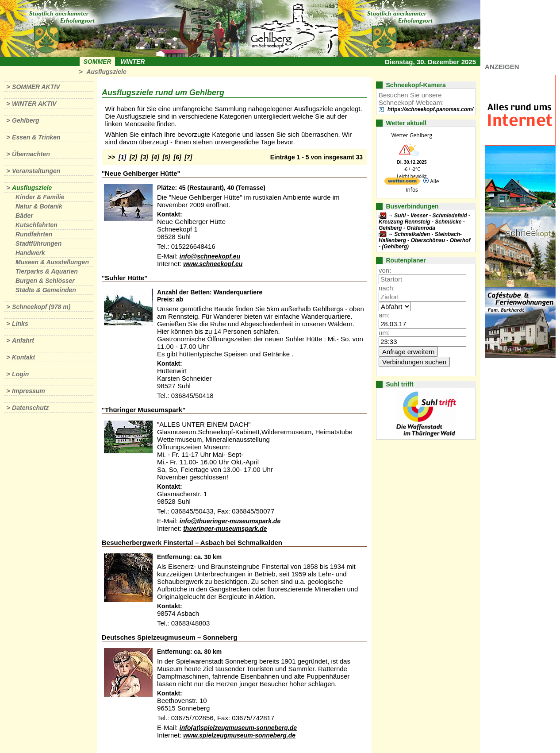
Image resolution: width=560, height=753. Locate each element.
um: (384, 333)
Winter (132, 62)
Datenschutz (30, 408)
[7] (188, 157)
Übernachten (31, 154)
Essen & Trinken (36, 137)
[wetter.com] (402, 183)
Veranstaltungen (36, 171)
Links (20, 324)
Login (20, 374)
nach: (387, 288)
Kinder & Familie (40, 197)
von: (385, 270)
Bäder (24, 216)
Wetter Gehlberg (412, 135)
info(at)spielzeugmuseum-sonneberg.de (238, 728)
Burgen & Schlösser (45, 281)
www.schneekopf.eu (213, 264)
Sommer (98, 62)
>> (111, 157)
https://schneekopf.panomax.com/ (430, 109)
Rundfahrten (34, 234)
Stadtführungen (38, 243)
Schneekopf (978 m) (41, 307)
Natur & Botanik (39, 206)
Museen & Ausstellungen (52, 262)
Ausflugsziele (106, 72)
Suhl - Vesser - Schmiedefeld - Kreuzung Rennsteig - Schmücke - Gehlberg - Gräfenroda (424, 222)
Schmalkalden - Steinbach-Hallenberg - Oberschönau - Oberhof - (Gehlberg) (424, 240)
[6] (178, 157)
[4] (155, 157)
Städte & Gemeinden (46, 290)
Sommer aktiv (36, 87)
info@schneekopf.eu (210, 256)
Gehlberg (25, 120)
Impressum (29, 391)
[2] (133, 157)
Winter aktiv (34, 104)
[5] (167, 157)
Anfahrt (23, 340)
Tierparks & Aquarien (47, 271)
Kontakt (23, 357)
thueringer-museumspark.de (225, 529)
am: (384, 315)
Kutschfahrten (36, 225)
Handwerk (30, 253)
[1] (122, 157)
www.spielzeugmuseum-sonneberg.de (239, 735)
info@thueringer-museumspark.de (230, 521)
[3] (144, 157)
